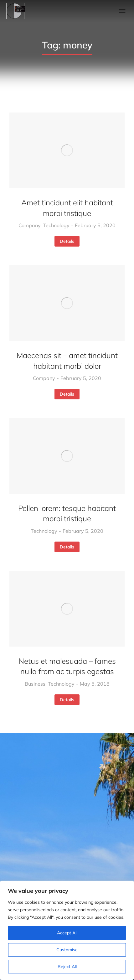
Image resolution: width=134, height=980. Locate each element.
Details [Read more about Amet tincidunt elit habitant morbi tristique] (67, 241)
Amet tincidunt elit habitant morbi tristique (67, 208)
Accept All (67, 933)
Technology (56, 225)
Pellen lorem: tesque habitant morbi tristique (67, 513)
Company (29, 225)
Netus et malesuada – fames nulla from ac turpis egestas (67, 666)
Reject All (67, 967)
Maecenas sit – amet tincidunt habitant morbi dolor (67, 361)
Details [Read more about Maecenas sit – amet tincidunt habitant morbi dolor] (67, 394)
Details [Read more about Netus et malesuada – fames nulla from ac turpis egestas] (67, 700)
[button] (122, 11)
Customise (67, 950)
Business (35, 684)
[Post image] (67, 150)
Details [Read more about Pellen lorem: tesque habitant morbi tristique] (67, 547)
